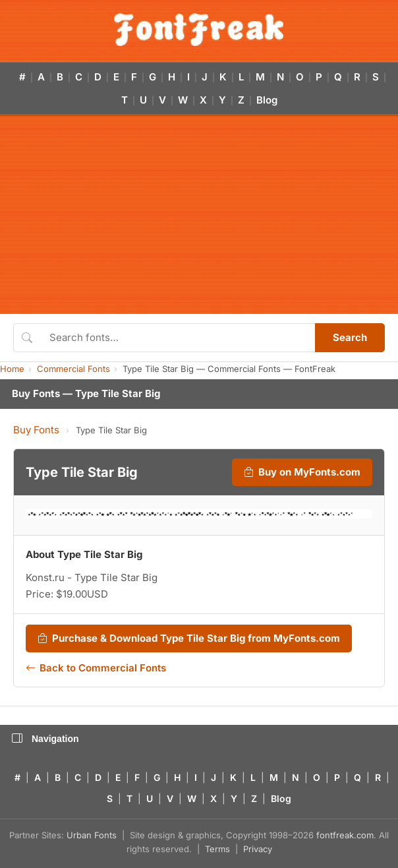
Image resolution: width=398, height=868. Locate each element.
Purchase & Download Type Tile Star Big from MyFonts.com (189, 638)
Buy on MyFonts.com (302, 472)
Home (12, 369)
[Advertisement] (199, 215)
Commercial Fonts (73, 369)
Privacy (258, 849)
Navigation (45, 739)
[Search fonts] (178, 338)
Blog (267, 100)
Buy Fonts (36, 430)
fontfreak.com (345, 835)
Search (350, 337)
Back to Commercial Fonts (96, 668)
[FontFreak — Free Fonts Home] (199, 30)
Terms (217, 849)
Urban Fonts (92, 835)
